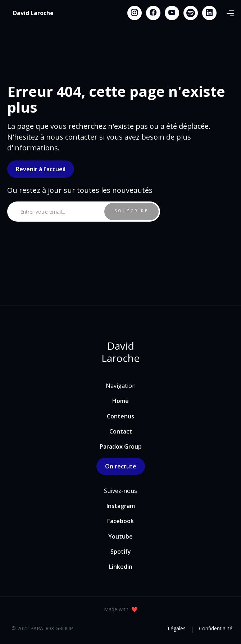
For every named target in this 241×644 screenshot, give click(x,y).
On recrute (121, 466)
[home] (33, 13)
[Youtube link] (172, 13)
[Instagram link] (135, 13)
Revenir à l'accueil (41, 169)
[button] (230, 13)
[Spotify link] (191, 13)
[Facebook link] (153, 13)
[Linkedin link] (209, 13)
